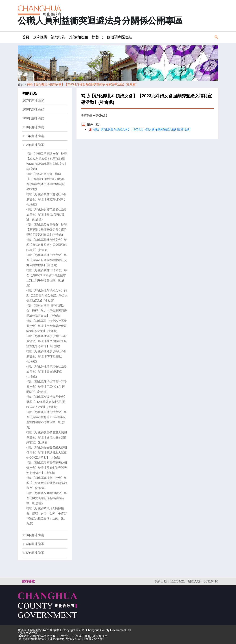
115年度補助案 (33, 553)
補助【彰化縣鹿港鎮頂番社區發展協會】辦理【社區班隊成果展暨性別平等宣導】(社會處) (47, 341)
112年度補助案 (33, 145)
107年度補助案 (33, 101)
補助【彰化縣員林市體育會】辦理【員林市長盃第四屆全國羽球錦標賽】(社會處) (47, 245)
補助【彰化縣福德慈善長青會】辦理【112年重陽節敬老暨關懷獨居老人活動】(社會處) (47, 402)
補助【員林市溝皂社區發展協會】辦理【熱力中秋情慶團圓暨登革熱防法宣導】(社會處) (47, 311)
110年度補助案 (33, 127)
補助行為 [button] (58, 37)
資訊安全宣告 (75, 639)
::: (19, 37)
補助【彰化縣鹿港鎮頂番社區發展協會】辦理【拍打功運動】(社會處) (47, 356)
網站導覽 (28, 581)
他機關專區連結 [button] (119, 37)
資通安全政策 (94, 639)
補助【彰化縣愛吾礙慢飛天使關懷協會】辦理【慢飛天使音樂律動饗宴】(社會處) (47, 437)
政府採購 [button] (40, 37)
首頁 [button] (26, 37)
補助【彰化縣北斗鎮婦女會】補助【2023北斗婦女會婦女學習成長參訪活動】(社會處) (47, 295)
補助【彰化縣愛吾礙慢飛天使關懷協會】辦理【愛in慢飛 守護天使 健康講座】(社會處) (47, 468)
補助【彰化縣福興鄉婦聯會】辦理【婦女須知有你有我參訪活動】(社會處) (47, 498)
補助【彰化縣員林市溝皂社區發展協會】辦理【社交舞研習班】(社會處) (47, 199)
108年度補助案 (33, 109)
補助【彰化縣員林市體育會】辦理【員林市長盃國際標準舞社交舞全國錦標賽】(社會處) (47, 260)
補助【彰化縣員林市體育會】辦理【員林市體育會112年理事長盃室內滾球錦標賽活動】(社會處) (47, 420)
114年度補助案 (33, 544)
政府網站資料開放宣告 (33, 639)
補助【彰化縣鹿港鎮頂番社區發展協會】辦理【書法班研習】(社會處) (47, 371)
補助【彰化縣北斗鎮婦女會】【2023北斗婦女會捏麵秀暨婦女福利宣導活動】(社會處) (82, 84)
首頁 (21, 84)
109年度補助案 (33, 118)
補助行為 (30, 94)
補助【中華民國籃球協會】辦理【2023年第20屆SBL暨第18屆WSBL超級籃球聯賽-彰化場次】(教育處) (47, 161)
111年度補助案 (33, 136)
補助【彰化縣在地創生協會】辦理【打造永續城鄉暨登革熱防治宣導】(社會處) (47, 483)
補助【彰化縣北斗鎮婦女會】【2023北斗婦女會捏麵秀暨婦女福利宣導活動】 (143, 129)
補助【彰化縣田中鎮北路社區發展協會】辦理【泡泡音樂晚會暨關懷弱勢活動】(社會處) (47, 326)
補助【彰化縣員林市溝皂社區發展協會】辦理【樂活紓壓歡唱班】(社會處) (47, 214)
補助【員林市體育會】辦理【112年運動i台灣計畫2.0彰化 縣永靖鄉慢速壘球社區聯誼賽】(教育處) (47, 182)
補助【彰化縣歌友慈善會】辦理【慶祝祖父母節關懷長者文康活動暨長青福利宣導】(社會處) (47, 230)
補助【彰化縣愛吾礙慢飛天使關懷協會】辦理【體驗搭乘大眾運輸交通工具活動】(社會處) (47, 453)
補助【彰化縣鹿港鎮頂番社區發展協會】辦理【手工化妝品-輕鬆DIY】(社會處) (47, 387)
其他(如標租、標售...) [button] (86, 37)
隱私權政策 (57, 639)
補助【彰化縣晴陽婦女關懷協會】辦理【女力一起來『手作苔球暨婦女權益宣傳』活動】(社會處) (47, 516)
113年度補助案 (33, 535)
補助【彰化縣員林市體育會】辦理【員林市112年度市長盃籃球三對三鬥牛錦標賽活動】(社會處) (47, 278)
